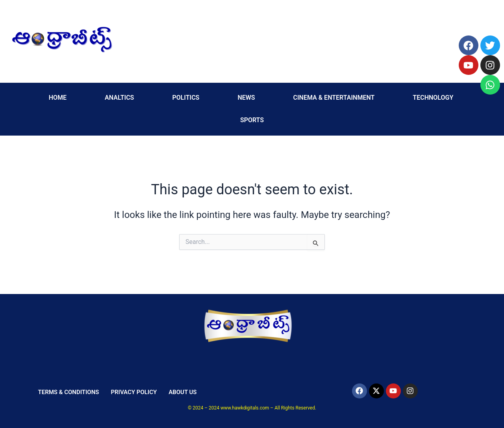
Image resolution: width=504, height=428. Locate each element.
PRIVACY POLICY (134, 392)
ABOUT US (183, 392)
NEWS (246, 98)
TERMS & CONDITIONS (68, 392)
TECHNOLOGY (433, 98)
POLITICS (186, 98)
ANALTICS (119, 98)
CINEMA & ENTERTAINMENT (334, 98)
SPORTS (252, 120)
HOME (58, 98)
